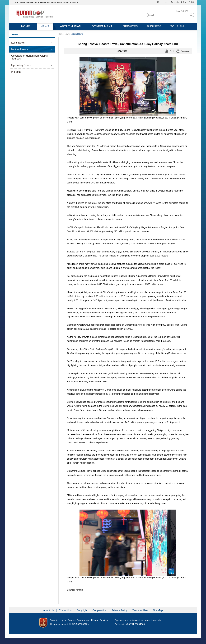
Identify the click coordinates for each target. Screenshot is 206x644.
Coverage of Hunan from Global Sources (29, 57)
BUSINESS (154, 26)
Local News (18, 43)
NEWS (45, 26)
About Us (49, 610)
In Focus (16, 72)
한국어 (184, 2)
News (67, 34)
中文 (167, 2)
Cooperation (100, 610)
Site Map (158, 610)
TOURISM (177, 26)
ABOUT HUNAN (71, 26)
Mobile (160, 2)
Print (172, 51)
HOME (25, 26)
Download (185, 51)
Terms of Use (140, 610)
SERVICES (130, 26)
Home (61, 34)
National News (20, 49)
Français (175, 2)
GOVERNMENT (102, 26)
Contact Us (66, 610)
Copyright (82, 610)
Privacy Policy (120, 610)
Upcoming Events (21, 65)
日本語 (192, 2)
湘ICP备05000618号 (80, 624)
